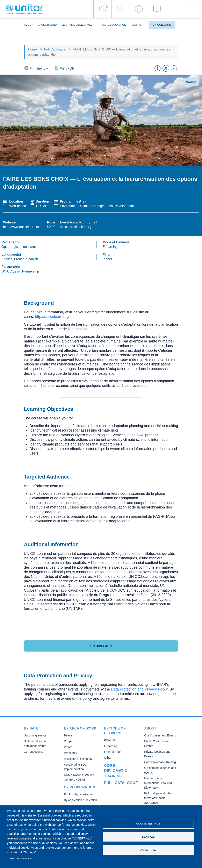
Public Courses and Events (161, 741)
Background (47, 25)
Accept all (148, 850)
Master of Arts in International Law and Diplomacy (157, 779)
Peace (68, 736)
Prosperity (70, 753)
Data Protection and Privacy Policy (139, 689)
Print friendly (39, 68)
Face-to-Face (112, 752)
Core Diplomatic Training (159, 758)
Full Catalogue (55, 49)
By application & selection (80, 800)
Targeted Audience (111, 25)
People (68, 741)
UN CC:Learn (162, 25)
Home (32, 49)
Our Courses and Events (159, 736)
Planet (68, 747)
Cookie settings (148, 824)
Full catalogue (119, 776)
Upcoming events (35, 736)
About (28, 25)
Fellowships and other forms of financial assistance (158, 794)
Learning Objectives (77, 25)
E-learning (110, 746)
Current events (33, 752)
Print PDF (67, 68)
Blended (109, 740)
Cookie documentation (20, 858)
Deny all (148, 837)
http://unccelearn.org (52, 317)
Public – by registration (78, 794)
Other (108, 758)
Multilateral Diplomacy (78, 759)
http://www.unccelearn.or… (23, 227)
